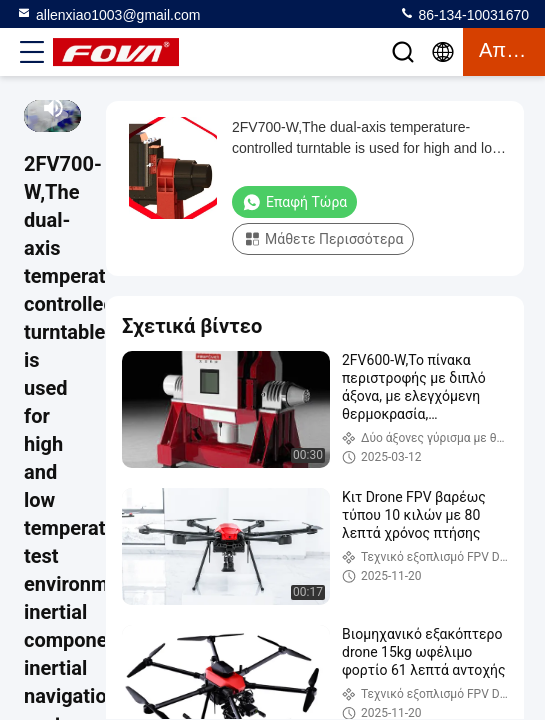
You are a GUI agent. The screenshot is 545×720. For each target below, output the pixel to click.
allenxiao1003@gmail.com (108, 14)
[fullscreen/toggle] (74, 108)
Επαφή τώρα (294, 202)
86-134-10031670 (464, 14)
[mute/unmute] (54, 108)
